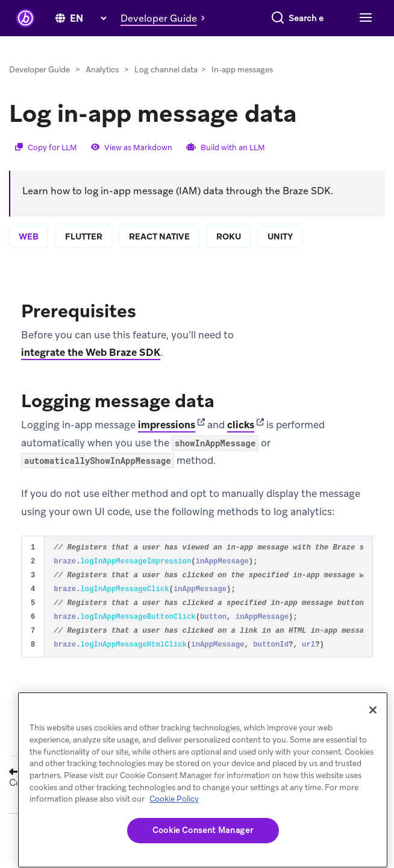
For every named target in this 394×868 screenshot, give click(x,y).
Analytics (102, 88)
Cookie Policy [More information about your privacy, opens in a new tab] (174, 799)
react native (159, 255)
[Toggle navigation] (364, 42)
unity (280, 255)
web (29, 255)
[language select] (88, 15)
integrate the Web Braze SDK (91, 370)
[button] (166, 14)
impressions (167, 443)
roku (229, 255)
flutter (84, 255)
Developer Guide (39, 88)
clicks (241, 443)
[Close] (373, 710)
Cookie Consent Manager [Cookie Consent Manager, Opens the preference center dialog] (203, 830)
